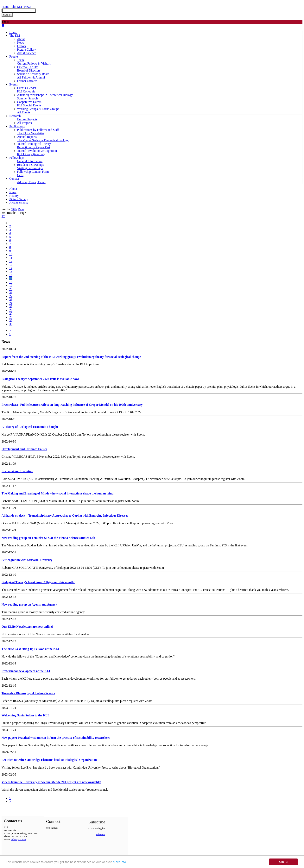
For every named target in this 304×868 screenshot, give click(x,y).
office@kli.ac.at (19, 840)
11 (11, 258)
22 (11, 296)
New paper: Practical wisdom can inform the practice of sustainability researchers (56, 738)
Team (20, 60)
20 (11, 289)
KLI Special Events (29, 105)
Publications (17, 126)
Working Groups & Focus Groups (38, 109)
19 (11, 286)
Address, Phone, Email (31, 182)
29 (11, 321)
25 (11, 307)
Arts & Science (27, 53)
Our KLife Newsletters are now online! (27, 627)
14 (11, 268)
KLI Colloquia (26, 91)
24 (11, 303)
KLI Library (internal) (31, 154)
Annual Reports (27, 137)
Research (15, 116)
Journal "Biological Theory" (35, 144)
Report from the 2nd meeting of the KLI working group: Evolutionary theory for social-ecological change (71, 357)
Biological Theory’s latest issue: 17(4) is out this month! (38, 582)
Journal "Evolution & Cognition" (38, 151)
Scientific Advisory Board (33, 74)
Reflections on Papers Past (34, 147)
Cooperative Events (29, 102)
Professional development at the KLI (26, 671)
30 (11, 324)
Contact (14, 179)
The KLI (17, 7)
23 (11, 300)
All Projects (24, 123)
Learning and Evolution (17, 471)
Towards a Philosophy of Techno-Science (28, 693)
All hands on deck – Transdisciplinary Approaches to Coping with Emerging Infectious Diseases (65, 516)
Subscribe (100, 834)
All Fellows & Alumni (31, 77)
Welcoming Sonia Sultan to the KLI (25, 715)
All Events (24, 112)
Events (14, 84)
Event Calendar (27, 88)
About (21, 39)
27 (11, 314)
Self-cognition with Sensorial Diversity (27, 560)
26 (11, 310)
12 (11, 261)
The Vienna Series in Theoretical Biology (43, 140)
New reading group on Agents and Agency (29, 604)
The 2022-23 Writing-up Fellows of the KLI (30, 649)
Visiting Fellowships (30, 168)
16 (11, 275)
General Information (30, 161)
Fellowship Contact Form (33, 172)
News (28, 7)
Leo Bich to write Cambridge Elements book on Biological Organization (49, 760)
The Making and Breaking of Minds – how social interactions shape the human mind (57, 493)
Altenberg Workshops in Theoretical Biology (45, 95)
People (14, 57)
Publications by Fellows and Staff (38, 130)
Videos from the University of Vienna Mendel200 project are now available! (51, 782)
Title (14, 209)
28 (11, 317)
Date (21, 209)
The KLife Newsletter (31, 133)
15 (11, 272)
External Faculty (27, 67)
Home (5, 7)
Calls (20, 175)
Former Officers (27, 81)
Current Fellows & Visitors (34, 63)
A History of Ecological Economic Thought (30, 427)
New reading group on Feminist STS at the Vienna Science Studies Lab (48, 538)
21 (11, 293)
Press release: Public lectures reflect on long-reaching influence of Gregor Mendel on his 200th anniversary (72, 405)
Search (7, 15)
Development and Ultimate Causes (24, 449)
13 (11, 265)
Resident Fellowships (30, 165)
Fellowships (17, 158)
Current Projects (27, 119)
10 (11, 254)
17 (3, 216)
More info (119, 862)
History (22, 46)
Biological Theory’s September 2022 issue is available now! (40, 379)
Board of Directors (29, 70)
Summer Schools (28, 98)
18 (11, 282)
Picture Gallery (26, 50)
